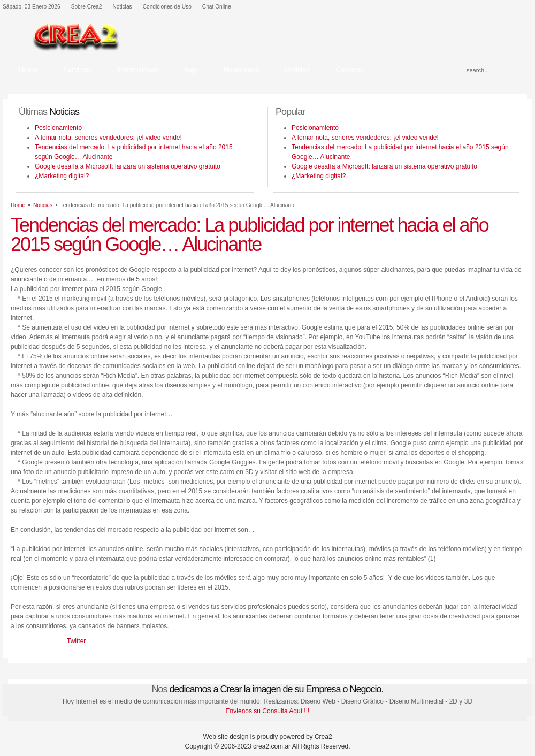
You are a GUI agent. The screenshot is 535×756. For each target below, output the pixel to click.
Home (18, 205)
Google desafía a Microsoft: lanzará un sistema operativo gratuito (128, 166)
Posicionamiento (58, 128)
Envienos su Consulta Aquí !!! (268, 711)
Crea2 (323, 737)
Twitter (76, 641)
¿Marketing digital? (62, 176)
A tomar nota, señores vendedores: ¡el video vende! (108, 138)
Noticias (43, 205)
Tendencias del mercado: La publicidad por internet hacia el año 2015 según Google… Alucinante (250, 235)
